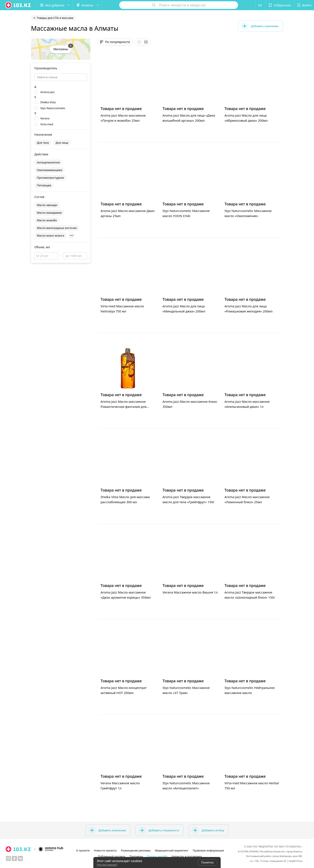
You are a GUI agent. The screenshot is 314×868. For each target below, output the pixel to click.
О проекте (83, 850)
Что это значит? (107, 865)
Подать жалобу (157, 856)
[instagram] (8, 858)
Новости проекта (105, 850)
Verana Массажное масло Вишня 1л (190, 592)
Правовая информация (208, 850)
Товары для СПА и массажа (55, 18)
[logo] (18, 5)
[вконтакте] (20, 858)
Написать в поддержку (187, 856)
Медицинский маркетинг (172, 850)
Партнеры (136, 856)
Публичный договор (112, 856)
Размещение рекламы (136, 850)
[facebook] (14, 858)
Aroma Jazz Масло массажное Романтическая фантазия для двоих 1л (123, 407)
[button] (55, 5)
